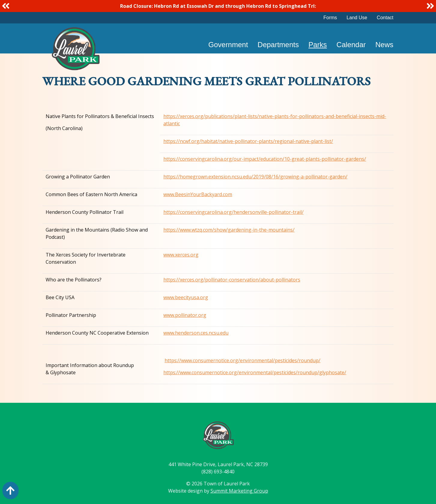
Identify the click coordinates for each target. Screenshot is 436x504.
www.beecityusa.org (186, 297)
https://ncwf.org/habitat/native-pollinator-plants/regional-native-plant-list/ (248, 141)
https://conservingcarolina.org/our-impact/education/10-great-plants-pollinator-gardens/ (265, 159)
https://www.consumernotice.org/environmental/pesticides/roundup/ (242, 360)
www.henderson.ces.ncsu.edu (196, 333)
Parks (318, 45)
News (384, 45)
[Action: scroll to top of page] (11, 490)
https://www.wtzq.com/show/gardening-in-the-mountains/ (229, 230)
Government (228, 45)
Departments (278, 45)
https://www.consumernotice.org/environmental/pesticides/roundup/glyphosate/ (255, 372)
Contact (385, 18)
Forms (330, 18)
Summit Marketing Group (239, 491)
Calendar (351, 45)
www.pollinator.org (185, 315)
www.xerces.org (181, 255)
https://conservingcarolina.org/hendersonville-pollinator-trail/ (233, 212)
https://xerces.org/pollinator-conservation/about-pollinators (232, 280)
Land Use (357, 18)
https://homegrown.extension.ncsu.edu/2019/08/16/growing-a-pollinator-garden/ (255, 177)
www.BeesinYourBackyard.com (198, 194)
